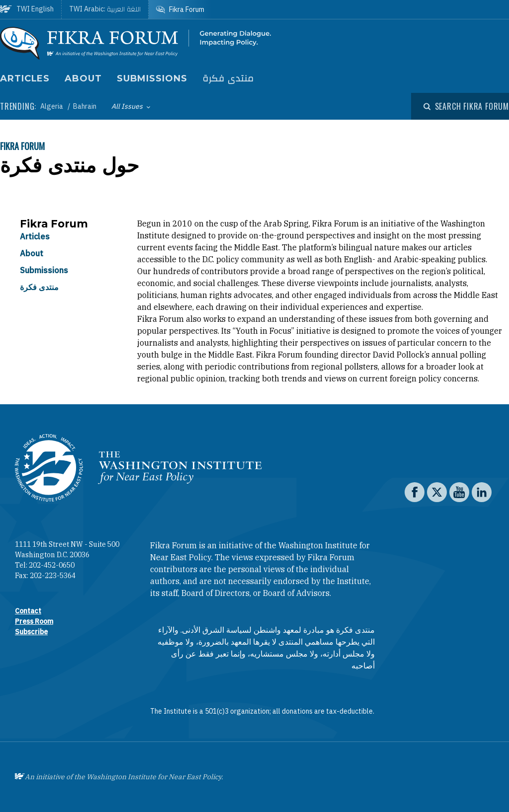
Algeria (52, 106)
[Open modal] (466, 106)
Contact (28, 611)
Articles (25, 78)
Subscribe (31, 632)
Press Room (34, 621)
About (83, 78)
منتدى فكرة (228, 79)
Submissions (152, 78)
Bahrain (85, 106)
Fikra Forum (22, 146)
